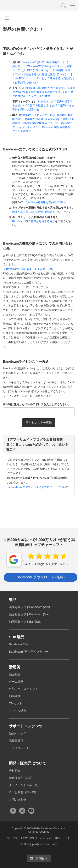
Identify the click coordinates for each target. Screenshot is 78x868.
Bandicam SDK (19, 644)
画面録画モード (55, 62)
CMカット (16, 703)
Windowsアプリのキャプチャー (46, 66)
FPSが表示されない (39, 70)
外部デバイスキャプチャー (26, 689)
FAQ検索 (63, 5)
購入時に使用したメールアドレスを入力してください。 (37, 404)
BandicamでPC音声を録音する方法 (34, 221)
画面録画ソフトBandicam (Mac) (30, 614)
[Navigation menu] (7, 18)
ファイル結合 (18, 711)
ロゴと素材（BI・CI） (23, 792)
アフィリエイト (19, 748)
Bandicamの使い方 (33, 62)
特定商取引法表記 (21, 778)
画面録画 (15, 674)
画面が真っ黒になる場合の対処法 (32, 212)
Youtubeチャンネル (31, 811)
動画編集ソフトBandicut (25, 622)
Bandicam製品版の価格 (56, 127)
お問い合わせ (18, 800)
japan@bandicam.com (44, 844)
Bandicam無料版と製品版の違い (45, 202)
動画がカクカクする (54, 88)
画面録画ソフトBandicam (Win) (29, 607)
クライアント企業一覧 (23, 785)
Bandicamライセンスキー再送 (37, 115)
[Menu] (73, 5)
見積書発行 (16, 741)
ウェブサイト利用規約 (20, 838)
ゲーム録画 (16, 682)
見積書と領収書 (34, 119)
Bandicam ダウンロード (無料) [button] (40, 577)
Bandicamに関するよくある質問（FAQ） (31, 269)
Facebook (13, 811)
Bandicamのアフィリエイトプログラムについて (38, 487)
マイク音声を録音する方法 (38, 105)
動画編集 (58, 70)
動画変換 (15, 696)
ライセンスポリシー (29, 127)
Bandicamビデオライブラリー (28, 652)
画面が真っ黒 (33, 88)
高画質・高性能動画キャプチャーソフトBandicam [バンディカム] (24, 5)
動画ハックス (18, 733)
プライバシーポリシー (52, 838)
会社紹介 (15, 771)
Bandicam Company (53, 828)
